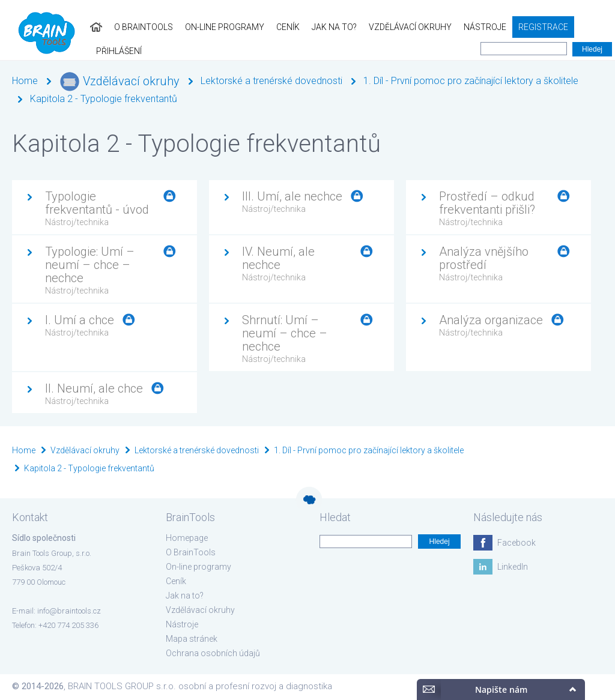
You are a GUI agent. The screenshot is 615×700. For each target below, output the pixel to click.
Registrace (526, 27)
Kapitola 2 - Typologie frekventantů (104, 99)
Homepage (187, 538)
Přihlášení (586, 27)
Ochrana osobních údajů (213, 653)
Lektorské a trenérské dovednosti (271, 81)
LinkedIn (513, 567)
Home (25, 81)
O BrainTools (127, 27)
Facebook (517, 543)
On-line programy (208, 27)
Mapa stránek (192, 639)
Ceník (271, 27)
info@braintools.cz (69, 611)
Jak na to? (317, 27)
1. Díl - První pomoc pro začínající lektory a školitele (471, 81)
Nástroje (468, 27)
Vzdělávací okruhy (393, 27)
